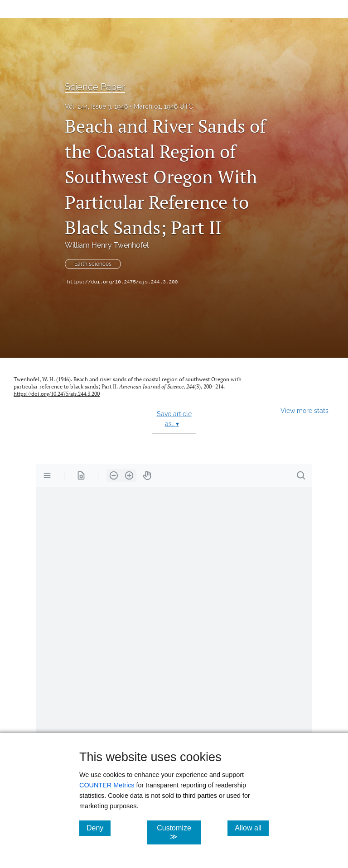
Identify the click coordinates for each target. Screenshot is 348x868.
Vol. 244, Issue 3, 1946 (96, 106)
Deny (99, 828)
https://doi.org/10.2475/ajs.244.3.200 (122, 282)
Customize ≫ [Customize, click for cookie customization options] (179, 832)
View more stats (304, 410)
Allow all (252, 828)
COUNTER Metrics (107, 785)
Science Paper (95, 87)
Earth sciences (93, 264)
